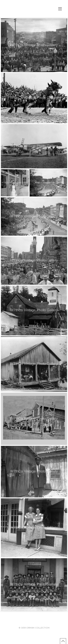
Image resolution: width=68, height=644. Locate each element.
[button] (60, 9)
